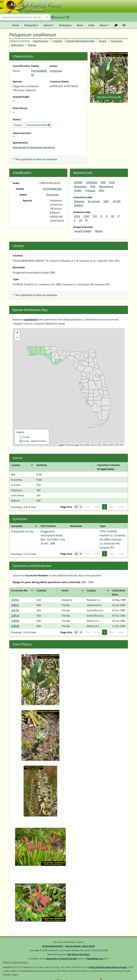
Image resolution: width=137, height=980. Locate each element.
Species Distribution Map (80, 41)
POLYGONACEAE (52, 189)
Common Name (59, 81)
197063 (15, 600)
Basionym (19, 267)
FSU (95, 216)
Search (48, 25)
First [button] (88, 507)
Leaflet (61, 445)
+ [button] (17, 333)
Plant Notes (20, 108)
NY (113, 216)
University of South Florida (61, 959)
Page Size (66, 507)
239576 (15, 616)
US (80, 220)
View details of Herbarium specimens (34, 147)
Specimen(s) (20, 142)
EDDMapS (92, 182)
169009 (15, 621)
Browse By (30, 25)
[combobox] (25, 17)
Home (15, 25)
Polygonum (56, 71)
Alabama (79, 201)
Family (35, 66)
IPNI (93, 186)
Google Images (83, 231)
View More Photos (109, 97)
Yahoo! (99, 231)
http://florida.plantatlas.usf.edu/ (108, 967)
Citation (57, 41)
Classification (41, 41)
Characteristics (22, 133)
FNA (103, 182)
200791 (15, 610)
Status (17, 119)
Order (16, 183)
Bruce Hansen (73, 946)
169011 (15, 605)
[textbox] (23, 17)
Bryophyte (94, 201)
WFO (101, 190)
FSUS (112, 182)
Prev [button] (97, 507)
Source (103, 41)
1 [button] (105, 507)
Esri (77, 445)
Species (17, 81)
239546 (15, 626)
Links (91, 25)
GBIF (106, 201)
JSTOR (117, 201)
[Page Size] (78, 507)
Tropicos (90, 190)
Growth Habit (21, 97)
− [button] (17, 338)
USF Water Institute (79, 954)
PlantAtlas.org (95, 959)
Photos (32, 45)
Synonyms (116, 41)
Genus (54, 66)
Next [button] (112, 507)
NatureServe (106, 186)
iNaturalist (80, 186)
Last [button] (121, 507)
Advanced (58, 17)
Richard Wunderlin (52, 946)
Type (16, 279)
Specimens (17, 45)
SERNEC (79, 205)
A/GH (77, 216)
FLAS (86, 216)
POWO (78, 190)
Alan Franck (88, 946)
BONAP (78, 182)
